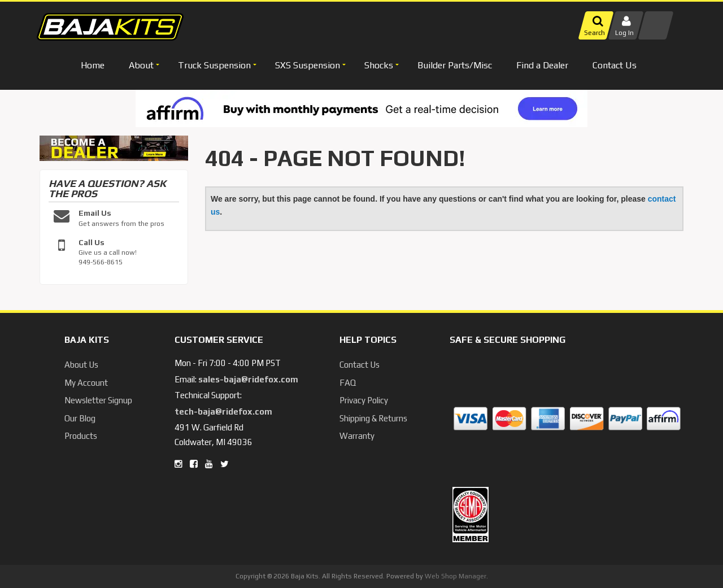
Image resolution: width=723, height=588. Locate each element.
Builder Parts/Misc (455, 65)
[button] (143, 65)
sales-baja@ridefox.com (248, 379)
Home (93, 65)
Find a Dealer (542, 65)
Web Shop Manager (456, 576)
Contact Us (615, 65)
